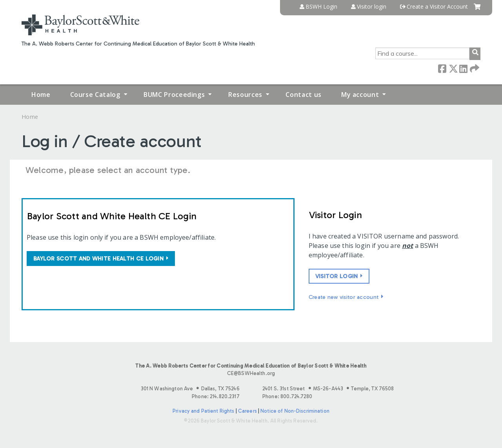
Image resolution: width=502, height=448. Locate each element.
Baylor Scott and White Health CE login (98, 259)
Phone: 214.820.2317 (216, 396)
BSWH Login (321, 7)
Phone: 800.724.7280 (287, 396)
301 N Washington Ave (190, 389)
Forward (474, 68)
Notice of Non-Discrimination (295, 411)
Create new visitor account (344, 297)
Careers (247, 411)
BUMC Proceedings (174, 95)
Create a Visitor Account (437, 7)
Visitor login (372, 7)
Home (41, 95)
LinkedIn (463, 68)
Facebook (442, 68)
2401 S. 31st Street (328, 389)
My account (360, 95)
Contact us (303, 95)
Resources (245, 95)
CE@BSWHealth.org (251, 373)
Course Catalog (95, 95)
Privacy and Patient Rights (203, 411)
